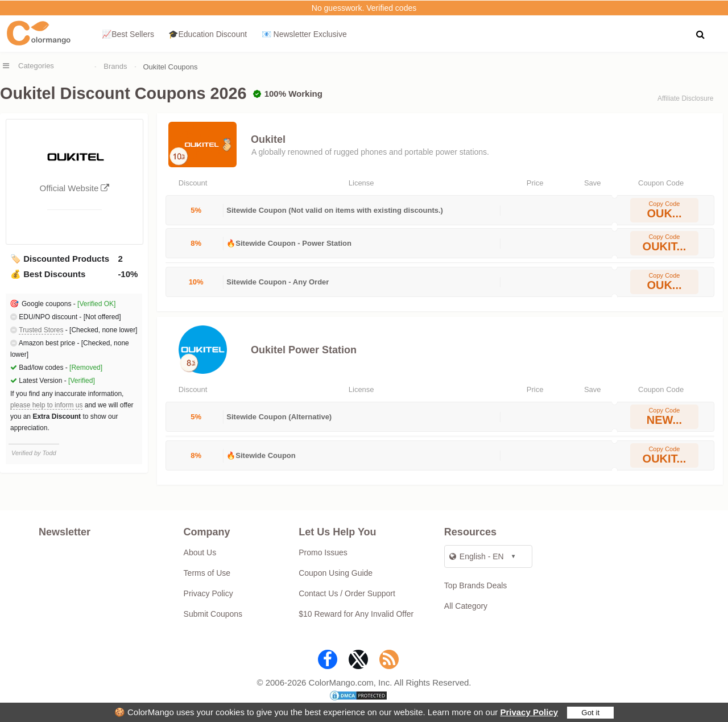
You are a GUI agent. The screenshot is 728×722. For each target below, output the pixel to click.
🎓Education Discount (208, 34)
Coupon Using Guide (336, 573)
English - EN (477, 556)
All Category (466, 606)
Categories (36, 66)
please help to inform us (46, 405)
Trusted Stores (41, 330)
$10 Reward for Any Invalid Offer (356, 614)
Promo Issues (323, 552)
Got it (590, 713)
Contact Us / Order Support (347, 593)
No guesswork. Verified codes (364, 8)
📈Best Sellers (128, 34)
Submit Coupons (213, 614)
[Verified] (82, 381)
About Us (200, 552)
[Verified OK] (96, 304)
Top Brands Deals (476, 585)
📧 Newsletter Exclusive (304, 34)
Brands (115, 66)
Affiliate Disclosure (685, 98)
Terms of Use (207, 573)
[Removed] (86, 368)
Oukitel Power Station (304, 350)
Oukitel (268, 139)
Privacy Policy (529, 712)
